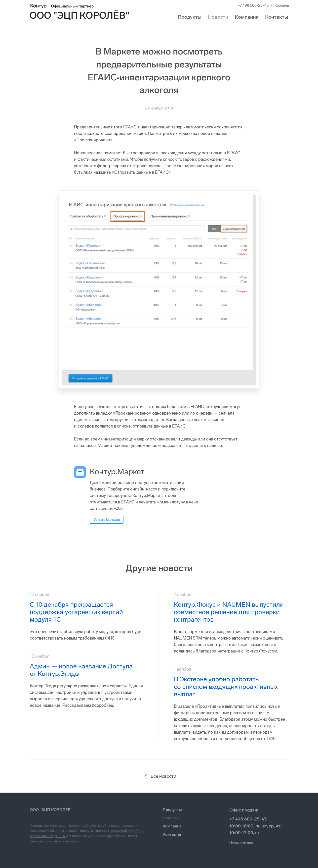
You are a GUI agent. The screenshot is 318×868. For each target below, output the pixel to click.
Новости (218, 17)
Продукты (190, 17)
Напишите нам (241, 843)
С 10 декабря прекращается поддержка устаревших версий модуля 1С (76, 612)
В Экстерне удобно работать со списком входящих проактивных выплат (226, 687)
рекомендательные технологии (55, 841)
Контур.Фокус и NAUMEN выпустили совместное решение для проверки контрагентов (229, 612)
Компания (247, 17)
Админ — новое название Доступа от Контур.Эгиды (81, 670)
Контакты (277, 17)
